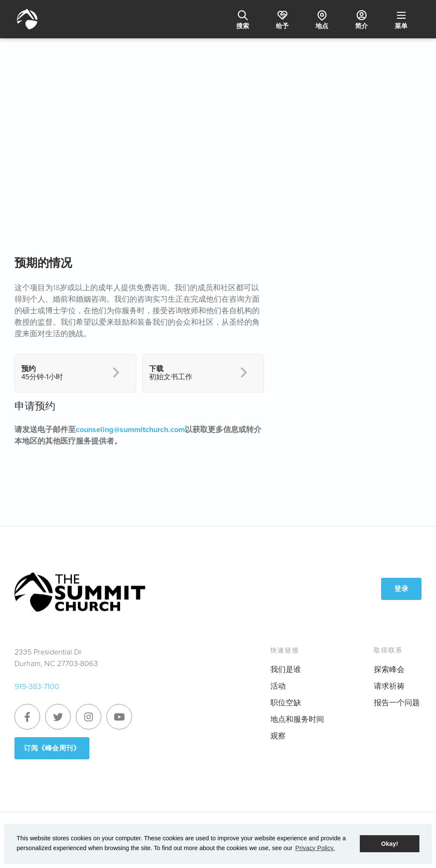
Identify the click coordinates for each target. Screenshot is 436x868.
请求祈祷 (389, 686)
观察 (278, 736)
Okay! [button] (390, 844)
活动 (278, 686)
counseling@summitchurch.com (130, 430)
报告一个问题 (397, 703)
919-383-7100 (37, 686)
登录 (401, 589)
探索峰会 (389, 669)
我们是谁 (286, 669)
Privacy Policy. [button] (315, 848)
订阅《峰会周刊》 (52, 748)
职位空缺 (286, 703)
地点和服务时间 (297, 719)
